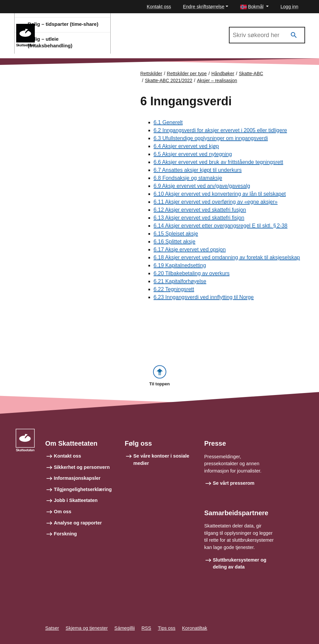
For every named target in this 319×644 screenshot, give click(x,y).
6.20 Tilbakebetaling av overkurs (192, 273)
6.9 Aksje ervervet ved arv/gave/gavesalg (202, 186)
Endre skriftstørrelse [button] (204, 7)
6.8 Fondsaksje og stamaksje (188, 178)
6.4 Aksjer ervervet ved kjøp (186, 146)
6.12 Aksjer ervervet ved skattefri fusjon (200, 210)
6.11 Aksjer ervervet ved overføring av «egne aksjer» (216, 202)
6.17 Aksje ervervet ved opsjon (190, 249)
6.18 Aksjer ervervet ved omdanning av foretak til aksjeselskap (227, 257)
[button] (254, 7)
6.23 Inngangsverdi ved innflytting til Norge (204, 297)
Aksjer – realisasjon (217, 80)
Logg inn (290, 7)
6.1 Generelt (168, 122)
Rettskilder (151, 74)
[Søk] (294, 35)
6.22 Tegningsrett (174, 289)
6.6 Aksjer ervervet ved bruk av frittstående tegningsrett (218, 162)
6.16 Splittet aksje (175, 242)
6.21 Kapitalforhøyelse (180, 281)
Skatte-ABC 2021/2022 (70, 27)
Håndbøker (223, 74)
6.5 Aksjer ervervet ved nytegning (193, 154)
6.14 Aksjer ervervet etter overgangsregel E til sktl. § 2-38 (221, 226)
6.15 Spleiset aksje (176, 234)
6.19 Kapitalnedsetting (180, 265)
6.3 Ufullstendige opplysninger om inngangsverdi (211, 138)
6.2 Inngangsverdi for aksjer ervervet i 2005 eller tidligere (220, 130)
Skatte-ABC (251, 74)
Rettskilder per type (187, 74)
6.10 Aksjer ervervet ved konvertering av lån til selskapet (220, 194)
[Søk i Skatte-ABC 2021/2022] (267, 35)
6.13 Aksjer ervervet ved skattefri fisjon (199, 218)
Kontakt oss (159, 7)
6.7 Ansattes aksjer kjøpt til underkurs (198, 170)
